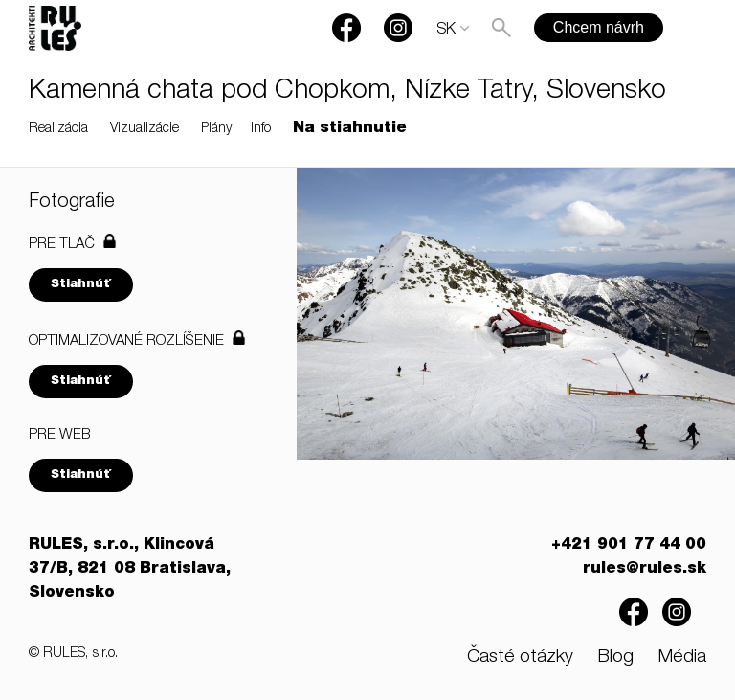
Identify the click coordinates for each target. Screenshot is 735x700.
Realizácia (58, 129)
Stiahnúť (81, 285)
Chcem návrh (599, 27)
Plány (216, 129)
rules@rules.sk (645, 570)
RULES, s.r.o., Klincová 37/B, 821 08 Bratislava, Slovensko (130, 570)
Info (261, 129)
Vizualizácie (145, 129)
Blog (615, 657)
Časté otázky (520, 657)
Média (682, 657)
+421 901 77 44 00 (629, 546)
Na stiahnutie (350, 129)
